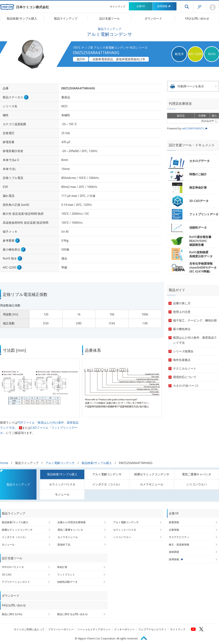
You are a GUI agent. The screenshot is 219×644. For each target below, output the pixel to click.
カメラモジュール (152, 484)
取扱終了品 (64, 544)
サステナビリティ (179, 537)
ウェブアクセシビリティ (152, 629)
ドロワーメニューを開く (187, 7)
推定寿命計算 (198, 187)
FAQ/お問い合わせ (197, 18)
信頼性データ (198, 228)
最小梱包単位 (182, 329)
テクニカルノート (185, 368)
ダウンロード (153, 18)
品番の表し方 (182, 303)
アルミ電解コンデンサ (60, 463)
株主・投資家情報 (179, 544)
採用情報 (164, 6)
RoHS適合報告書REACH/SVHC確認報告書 (200, 241)
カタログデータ (199, 161)
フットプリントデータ (204, 214)
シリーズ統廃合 (183, 351)
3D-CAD (7, 574)
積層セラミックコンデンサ (152, 474)
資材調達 (174, 552)
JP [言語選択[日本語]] (200, 6)
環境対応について (185, 377)
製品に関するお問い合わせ (72, 614)
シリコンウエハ (197, 484)
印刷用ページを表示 (191, 86)
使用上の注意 (182, 312)
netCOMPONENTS (193, 128)
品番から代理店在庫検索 (72, 522)
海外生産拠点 (182, 360)
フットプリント (66, 574)
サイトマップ (118, 6)
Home (4, 463)
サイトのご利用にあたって (29, 629)
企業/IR (141, 6)
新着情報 (174, 522)
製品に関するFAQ (12, 614)
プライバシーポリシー (61, 629)
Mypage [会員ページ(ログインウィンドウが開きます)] (213, 7)
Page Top (145, 638)
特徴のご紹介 (198, 174)
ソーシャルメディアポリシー (94, 629)
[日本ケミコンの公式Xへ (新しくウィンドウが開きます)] (201, 629)
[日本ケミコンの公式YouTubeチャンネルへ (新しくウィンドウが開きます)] (193, 629)
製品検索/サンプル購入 (97, 463)
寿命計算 (62, 567)
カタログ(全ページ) (186, 386)
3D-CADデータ (199, 201)
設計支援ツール (109, 18)
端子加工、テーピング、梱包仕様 (195, 320)
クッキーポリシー (124, 629)
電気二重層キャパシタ (197, 474)
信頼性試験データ (67, 582)
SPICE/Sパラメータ (13, 567)
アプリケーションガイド (16, 582)
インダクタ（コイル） (107, 484)
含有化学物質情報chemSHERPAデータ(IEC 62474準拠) (203, 267)
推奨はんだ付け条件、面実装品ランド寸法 (195, 340)
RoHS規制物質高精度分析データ (201, 254)
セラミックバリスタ (62, 484)
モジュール (62, 494)
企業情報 (174, 530)
